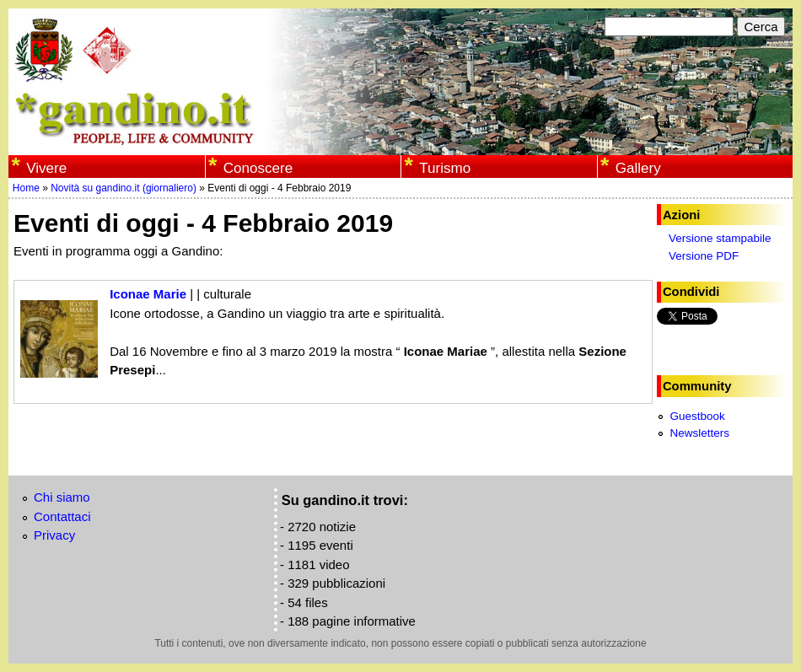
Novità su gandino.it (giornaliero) (124, 188)
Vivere (46, 168)
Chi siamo (62, 497)
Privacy (54, 535)
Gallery (638, 168)
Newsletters (699, 433)
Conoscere (258, 168)
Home (26, 188)
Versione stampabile (720, 238)
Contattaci (62, 516)
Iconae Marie (148, 294)
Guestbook (697, 416)
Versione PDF (704, 256)
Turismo (445, 168)
